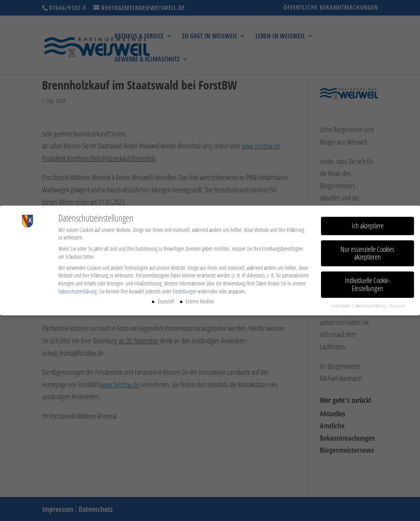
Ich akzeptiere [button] (368, 224)
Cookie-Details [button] (341, 304)
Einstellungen (184, 290)
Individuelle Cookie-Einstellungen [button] (368, 283)
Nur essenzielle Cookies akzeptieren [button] (367, 252)
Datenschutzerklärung (77, 290)
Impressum (397, 304)
